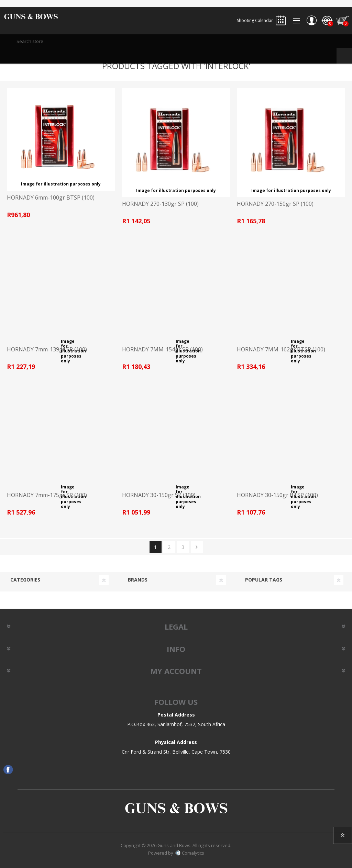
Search (344, 56)
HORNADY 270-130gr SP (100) (160, 204)
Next (197, 547)
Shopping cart (343, 21)
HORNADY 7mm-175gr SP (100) (47, 495)
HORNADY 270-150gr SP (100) (275, 204)
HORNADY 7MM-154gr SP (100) (162, 350)
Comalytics (190, 853)
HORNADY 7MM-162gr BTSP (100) (281, 350)
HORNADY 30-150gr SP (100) (159, 495)
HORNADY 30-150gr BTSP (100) (277, 495)
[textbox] (176, 41)
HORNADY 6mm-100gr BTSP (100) (51, 198)
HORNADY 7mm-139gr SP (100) (47, 350)
